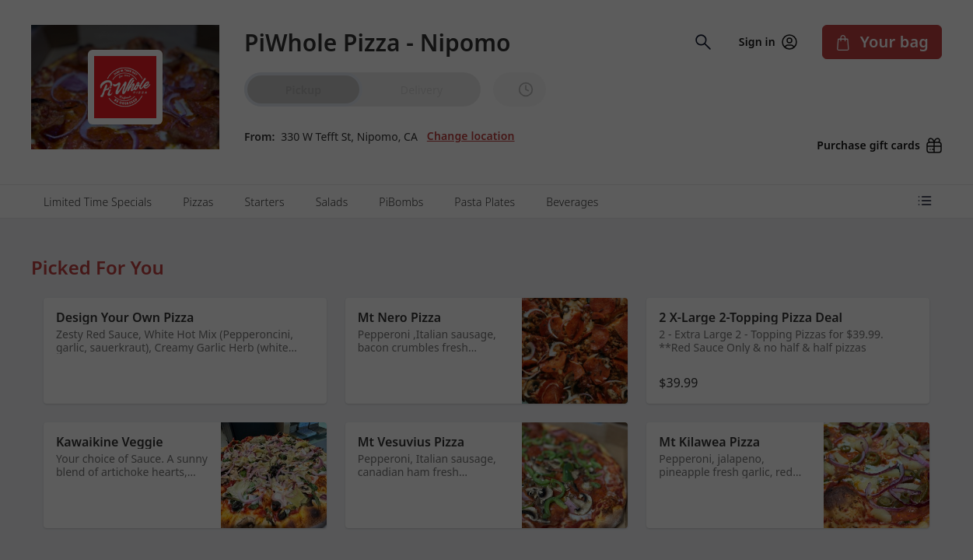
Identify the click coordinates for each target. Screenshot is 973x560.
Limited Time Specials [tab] (98, 184)
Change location (471, 126)
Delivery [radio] (422, 90)
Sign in (768, 42)
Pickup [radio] (303, 90)
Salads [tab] (332, 184)
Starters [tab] (265, 184)
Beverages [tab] (572, 184)
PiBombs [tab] (401, 184)
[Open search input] (703, 42)
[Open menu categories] (925, 183)
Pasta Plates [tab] (485, 184)
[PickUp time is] (520, 89)
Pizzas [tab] (198, 184)
